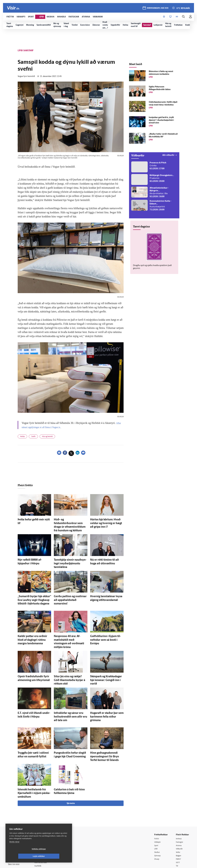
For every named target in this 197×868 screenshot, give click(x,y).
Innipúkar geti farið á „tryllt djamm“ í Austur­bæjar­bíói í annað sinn (161, 120)
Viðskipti (158, 806)
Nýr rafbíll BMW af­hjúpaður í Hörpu (34, 554)
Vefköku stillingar (23, 856)
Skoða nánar (14, 849)
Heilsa (23, 437)
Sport (157, 810)
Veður (178, 817)
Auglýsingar (42, 816)
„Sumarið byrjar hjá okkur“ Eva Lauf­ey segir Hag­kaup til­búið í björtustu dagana (32, 588)
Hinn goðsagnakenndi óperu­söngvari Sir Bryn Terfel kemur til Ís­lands (107, 727)
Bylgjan (179, 820)
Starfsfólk (42, 830)
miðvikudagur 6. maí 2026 (157, 8)
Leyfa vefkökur (55, 856)
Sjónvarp (158, 820)
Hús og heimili (52, 437)
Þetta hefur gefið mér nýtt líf (31, 520)
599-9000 (16, 829)
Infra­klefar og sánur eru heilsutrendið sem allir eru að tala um (69, 690)
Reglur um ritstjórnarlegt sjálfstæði (19, 814)
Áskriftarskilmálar (45, 827)
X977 (178, 827)
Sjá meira (71, 767)
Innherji (179, 803)
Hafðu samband (44, 820)
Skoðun (158, 817)
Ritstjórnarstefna (45, 823)
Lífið (156, 813)
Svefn (36, 437)
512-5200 (46, 813)
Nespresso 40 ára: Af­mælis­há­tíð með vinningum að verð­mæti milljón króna (69, 625)
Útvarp (157, 824)
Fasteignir (180, 806)
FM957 (179, 824)
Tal (177, 831)
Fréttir (157, 803)
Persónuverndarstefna (18, 819)
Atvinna (179, 810)
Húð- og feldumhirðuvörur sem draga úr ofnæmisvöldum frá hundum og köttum (68, 523)
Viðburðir (180, 813)
